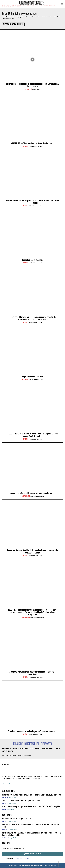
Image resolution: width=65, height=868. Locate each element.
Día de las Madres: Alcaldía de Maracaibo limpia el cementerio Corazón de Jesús (33, 552)
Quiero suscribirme (32, 854)
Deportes (28, 89)
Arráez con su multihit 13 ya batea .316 (16, 819)
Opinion (25, 380)
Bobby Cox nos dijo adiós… (33, 260)
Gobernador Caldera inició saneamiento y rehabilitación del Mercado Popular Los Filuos (32, 826)
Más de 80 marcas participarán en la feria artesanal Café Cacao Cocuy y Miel (32, 202)
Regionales (6, 830)
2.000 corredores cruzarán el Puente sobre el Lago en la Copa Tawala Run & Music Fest (33, 435)
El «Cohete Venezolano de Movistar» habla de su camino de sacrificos (33, 673)
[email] (32, 848)
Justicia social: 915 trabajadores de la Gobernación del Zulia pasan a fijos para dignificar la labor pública (31, 834)
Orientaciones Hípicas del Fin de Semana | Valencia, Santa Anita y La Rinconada (33, 85)
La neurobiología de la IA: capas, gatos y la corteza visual (32, 493)
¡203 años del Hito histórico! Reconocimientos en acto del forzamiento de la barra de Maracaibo (32, 318)
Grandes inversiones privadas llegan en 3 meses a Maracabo (32, 731)
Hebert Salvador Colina (36, 146)
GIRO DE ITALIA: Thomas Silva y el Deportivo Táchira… (32, 143)
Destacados (25, 496)
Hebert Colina (36, 89)
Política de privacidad (23, 858)
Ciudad (25, 206)
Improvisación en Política (32, 377)
